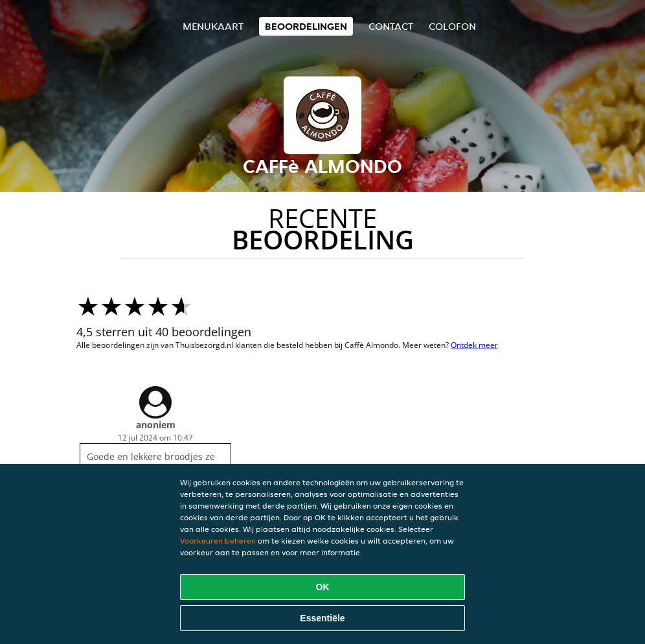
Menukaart (213, 26)
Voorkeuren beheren (218, 541)
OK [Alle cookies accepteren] (323, 587)
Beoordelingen (306, 26)
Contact (391, 26)
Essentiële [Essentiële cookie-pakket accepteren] (322, 618)
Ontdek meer (474, 345)
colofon (452, 26)
